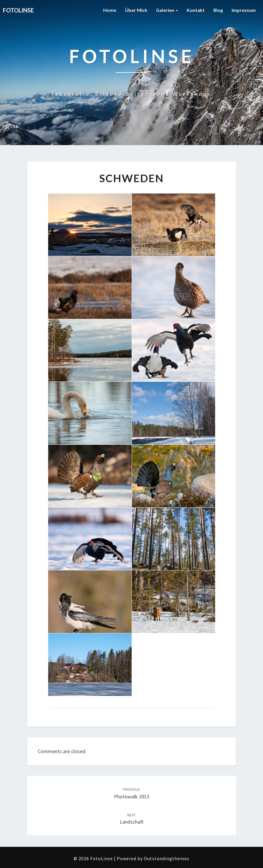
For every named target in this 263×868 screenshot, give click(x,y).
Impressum (244, 10)
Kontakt (195, 10)
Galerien (167, 10)
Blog (218, 10)
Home (109, 10)
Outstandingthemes (167, 858)
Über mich (136, 10)
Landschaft (132, 819)
